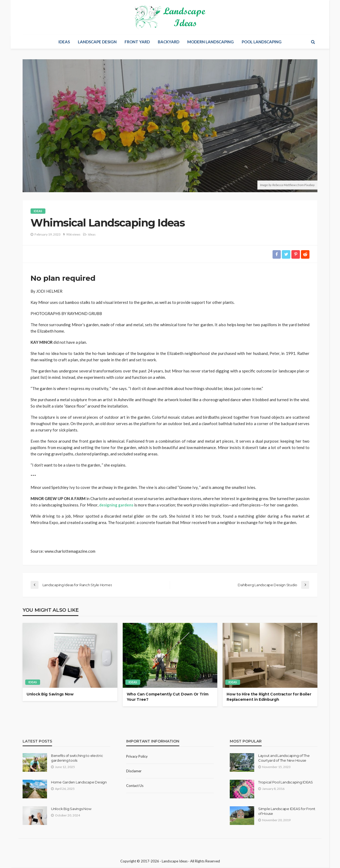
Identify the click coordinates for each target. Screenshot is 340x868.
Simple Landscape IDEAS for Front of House (287, 811)
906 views (73, 234)
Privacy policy (137, 756)
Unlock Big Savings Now (50, 694)
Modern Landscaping (211, 42)
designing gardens (116, 505)
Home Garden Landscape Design (79, 782)
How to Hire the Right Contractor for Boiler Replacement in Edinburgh (269, 697)
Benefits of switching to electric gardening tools (77, 758)
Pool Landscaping (262, 42)
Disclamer (134, 771)
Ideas (64, 42)
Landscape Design (97, 42)
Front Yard (137, 42)
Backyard (169, 42)
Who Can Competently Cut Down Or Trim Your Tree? (168, 697)
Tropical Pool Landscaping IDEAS (286, 782)
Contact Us (135, 786)
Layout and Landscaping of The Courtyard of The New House (284, 758)
